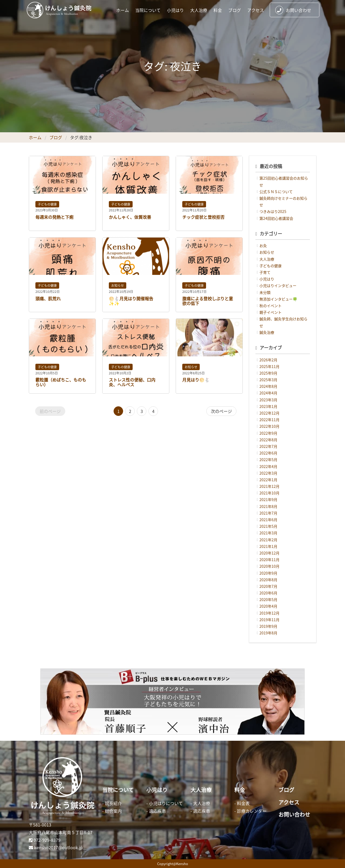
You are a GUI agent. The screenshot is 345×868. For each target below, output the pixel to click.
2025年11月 (269, 366)
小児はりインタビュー (278, 285)
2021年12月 (269, 486)
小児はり (175, 10)
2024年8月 (268, 386)
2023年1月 (268, 406)
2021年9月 (268, 499)
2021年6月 (268, 520)
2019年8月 (268, 633)
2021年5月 (268, 526)
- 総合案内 (112, 811)
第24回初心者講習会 (276, 218)
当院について (148, 10)
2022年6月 (268, 453)
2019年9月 (268, 626)
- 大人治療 (200, 803)
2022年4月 (268, 466)
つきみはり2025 (273, 211)
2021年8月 (268, 506)
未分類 (265, 292)
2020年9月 (268, 573)
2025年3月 (268, 380)
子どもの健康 (47, 204)
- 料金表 (242, 803)
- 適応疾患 (156, 811)
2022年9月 (268, 433)
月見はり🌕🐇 (196, 380)
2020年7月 (268, 586)
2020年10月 (269, 566)
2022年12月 (269, 413)
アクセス (256, 10)
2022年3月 (268, 473)
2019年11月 (269, 620)
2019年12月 (269, 613)
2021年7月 (268, 513)
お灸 (263, 246)
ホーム (123, 10)
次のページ (221, 411)
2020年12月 (269, 553)
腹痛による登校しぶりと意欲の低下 (208, 301)
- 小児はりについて (165, 803)
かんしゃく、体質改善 (130, 217)
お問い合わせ (293, 10)
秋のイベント (271, 306)
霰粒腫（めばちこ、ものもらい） (61, 382)
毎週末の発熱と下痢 (54, 217)
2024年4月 (268, 393)
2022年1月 (268, 480)
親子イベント (271, 312)
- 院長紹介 (112, 803)
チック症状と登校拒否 (203, 217)
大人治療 (199, 10)
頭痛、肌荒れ (48, 298)
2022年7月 (268, 446)
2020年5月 (268, 599)
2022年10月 (269, 426)
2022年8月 (268, 440)
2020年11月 (269, 560)
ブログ (235, 10)
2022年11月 (269, 420)
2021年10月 (269, 493)
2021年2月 (268, 540)
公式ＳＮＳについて (276, 192)
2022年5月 (268, 460)
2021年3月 (268, 533)
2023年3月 (268, 400)
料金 (218, 10)
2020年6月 (268, 593)
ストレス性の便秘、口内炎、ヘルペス (132, 382)
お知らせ (118, 285)
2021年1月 (268, 546)
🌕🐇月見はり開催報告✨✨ (131, 301)
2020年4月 (268, 606)
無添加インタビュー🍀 (278, 299)
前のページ (50, 411)
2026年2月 (268, 360)
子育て (265, 272)
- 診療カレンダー (250, 811)
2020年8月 (268, 580)
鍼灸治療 (267, 332)
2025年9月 (268, 373)
